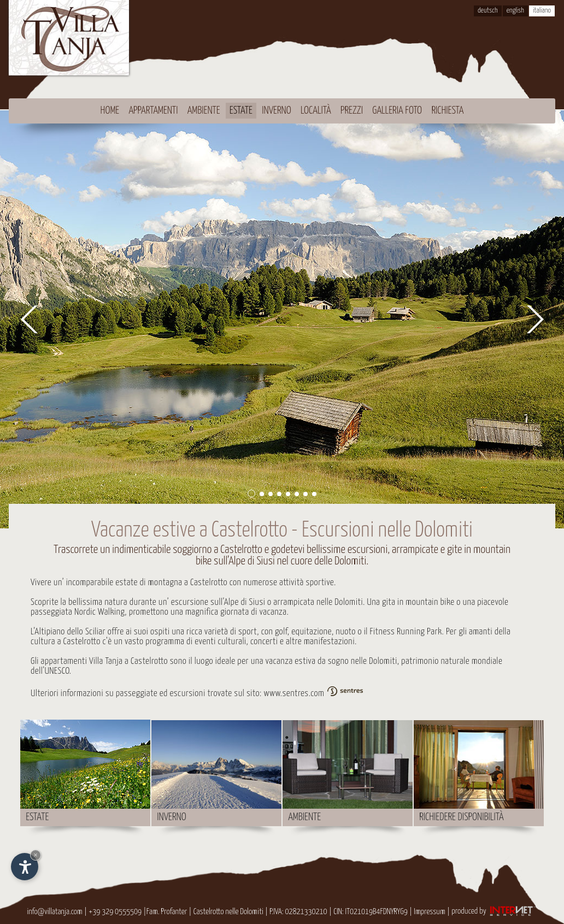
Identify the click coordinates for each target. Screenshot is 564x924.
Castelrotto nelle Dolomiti (228, 911)
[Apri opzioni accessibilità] (25, 867)
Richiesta (447, 111)
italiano (542, 11)
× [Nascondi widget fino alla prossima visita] (36, 855)
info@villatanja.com (54, 911)
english (515, 11)
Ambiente (204, 111)
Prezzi (352, 111)
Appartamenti (153, 111)
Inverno (277, 111)
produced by (494, 911)
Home (110, 111)
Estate (241, 111)
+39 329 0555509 (115, 911)
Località (316, 111)
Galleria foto (397, 111)
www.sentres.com (314, 694)
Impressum (430, 911)
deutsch (488, 11)
